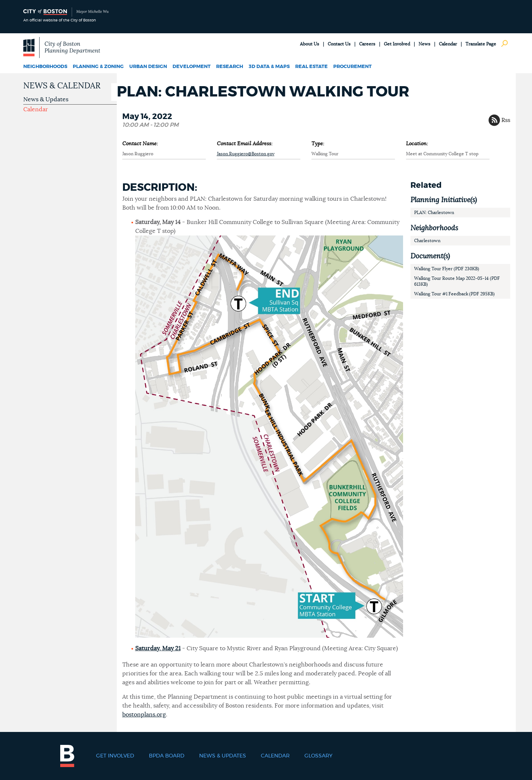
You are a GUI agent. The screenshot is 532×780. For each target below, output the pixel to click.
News (424, 44)
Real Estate (311, 67)
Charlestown (427, 241)
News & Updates (46, 99)
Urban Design (148, 67)
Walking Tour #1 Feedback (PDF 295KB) (454, 294)
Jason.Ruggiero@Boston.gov (246, 154)
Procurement (352, 67)
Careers (367, 44)
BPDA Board (167, 756)
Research (230, 67)
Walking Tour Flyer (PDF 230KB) (447, 269)
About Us (310, 44)
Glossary (318, 756)
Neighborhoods (45, 67)
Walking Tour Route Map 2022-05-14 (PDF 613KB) (457, 281)
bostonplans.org (144, 715)
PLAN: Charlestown (434, 213)
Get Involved (397, 44)
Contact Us (339, 44)
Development (192, 67)
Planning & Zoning (98, 67)
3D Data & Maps (269, 67)
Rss (506, 120)
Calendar (448, 44)
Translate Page (481, 44)
